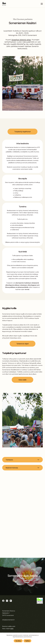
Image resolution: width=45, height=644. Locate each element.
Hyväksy (18, 641)
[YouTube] (11, 601)
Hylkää (27, 641)
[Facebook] (3, 601)
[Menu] (42, 4)
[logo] (4, 4)
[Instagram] (7, 601)
